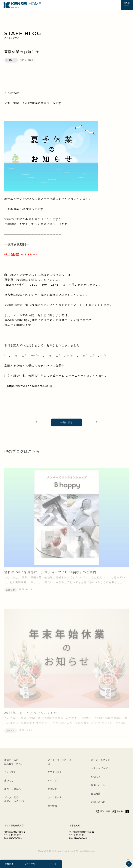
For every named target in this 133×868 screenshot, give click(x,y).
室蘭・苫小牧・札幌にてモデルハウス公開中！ (36, 366)
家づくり (9, 781)
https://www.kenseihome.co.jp (31, 386)
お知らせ (96, 777)
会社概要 (96, 794)
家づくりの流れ (13, 789)
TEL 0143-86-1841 (13, 835)
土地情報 (52, 806)
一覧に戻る (67, 422)
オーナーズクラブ (100, 760)
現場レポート (98, 785)
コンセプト (10, 772)
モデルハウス (31, 864)
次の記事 (95, 422)
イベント (53, 864)
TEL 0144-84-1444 (78, 835)
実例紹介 (52, 789)
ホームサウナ (55, 797)
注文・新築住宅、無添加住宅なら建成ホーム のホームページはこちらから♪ (56, 376)
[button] (127, 5)
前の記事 (38, 422)
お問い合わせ (98, 802)
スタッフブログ (99, 768)
